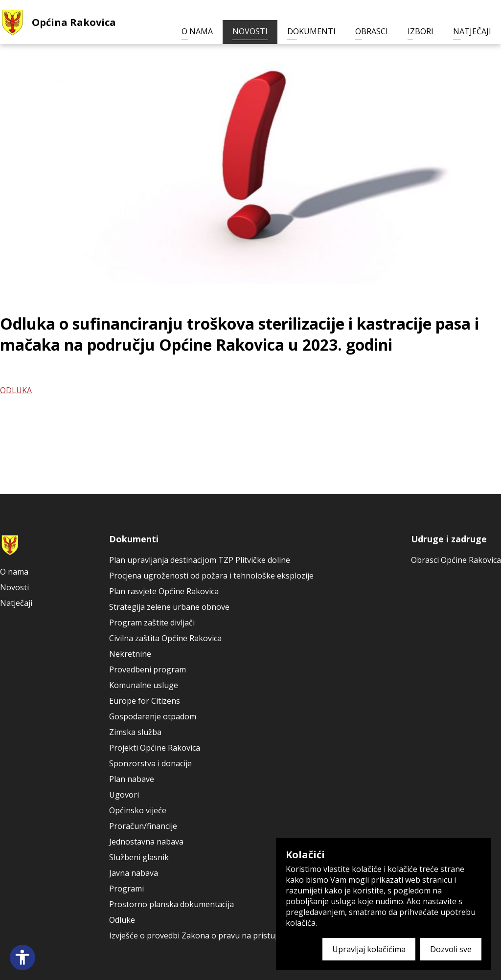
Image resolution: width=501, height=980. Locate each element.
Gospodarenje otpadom (153, 716)
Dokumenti (311, 31)
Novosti (250, 31)
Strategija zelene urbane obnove (169, 607)
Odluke (122, 920)
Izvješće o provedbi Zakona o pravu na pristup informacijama (222, 935)
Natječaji (472, 31)
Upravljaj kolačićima (369, 949)
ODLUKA (16, 390)
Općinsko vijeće (138, 810)
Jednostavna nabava (146, 842)
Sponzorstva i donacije (150, 763)
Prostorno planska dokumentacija (171, 904)
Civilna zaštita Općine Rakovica (165, 638)
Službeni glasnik (139, 857)
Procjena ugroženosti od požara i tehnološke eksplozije (211, 576)
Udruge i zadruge (449, 539)
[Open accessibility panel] (23, 958)
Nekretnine (130, 654)
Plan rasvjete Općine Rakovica (164, 591)
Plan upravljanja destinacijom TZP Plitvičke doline (200, 560)
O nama (197, 31)
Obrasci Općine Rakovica (456, 560)
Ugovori (124, 795)
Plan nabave (132, 779)
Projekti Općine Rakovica (155, 748)
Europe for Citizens (145, 701)
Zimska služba (135, 732)
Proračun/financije (143, 826)
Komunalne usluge (144, 685)
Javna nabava (134, 873)
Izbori (421, 31)
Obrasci (372, 31)
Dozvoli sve (451, 949)
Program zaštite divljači (152, 623)
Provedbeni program (148, 669)
